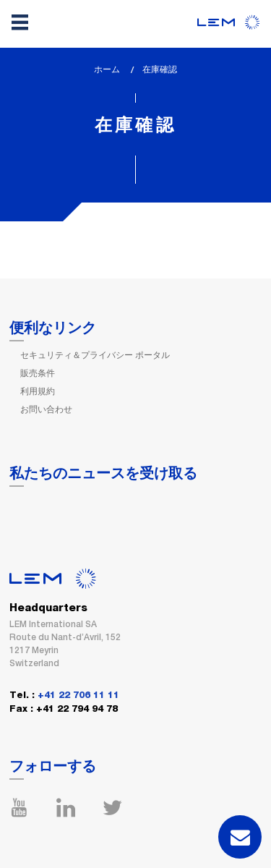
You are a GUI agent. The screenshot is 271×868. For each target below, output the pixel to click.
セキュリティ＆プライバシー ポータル (95, 355)
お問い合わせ (46, 409)
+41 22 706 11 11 (78, 695)
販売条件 (38, 373)
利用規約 (38, 391)
